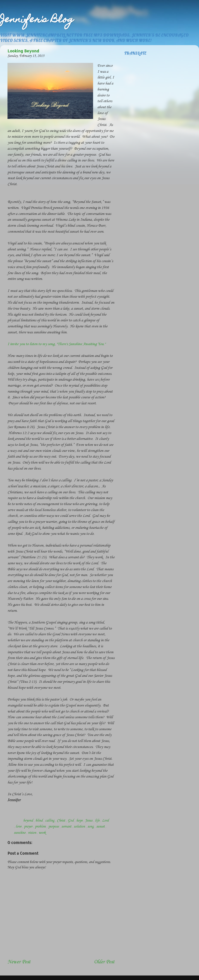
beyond (29, 821)
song (91, 827)
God (71, 821)
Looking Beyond (23, 51)
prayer (29, 827)
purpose (54, 827)
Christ (61, 821)
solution (80, 827)
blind (39, 821)
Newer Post (19, 962)
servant (67, 827)
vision (33, 833)
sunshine (20, 833)
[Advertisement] (33, 945)
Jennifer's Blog (37, 20)
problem (41, 827)
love (19, 827)
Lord (105, 821)
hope (80, 821)
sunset (101, 827)
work (42, 833)
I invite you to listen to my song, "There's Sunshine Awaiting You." (56, 344)
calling (50, 821)
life (98, 821)
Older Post (104, 962)
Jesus (89, 821)
